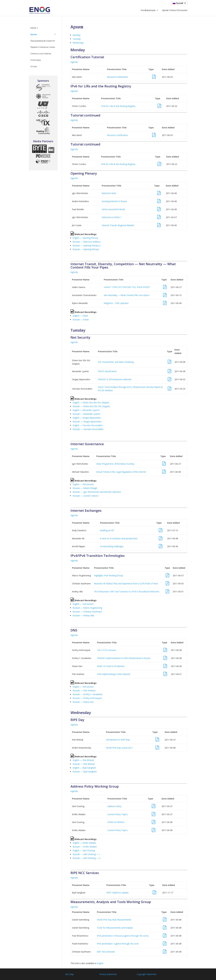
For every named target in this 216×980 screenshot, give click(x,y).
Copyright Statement (147, 974)
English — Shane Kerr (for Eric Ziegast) (91, 402)
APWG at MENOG (116, 822)
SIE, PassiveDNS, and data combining (116, 362)
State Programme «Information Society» (116, 464)
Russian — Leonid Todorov (86, 496)
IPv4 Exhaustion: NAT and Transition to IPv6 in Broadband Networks (127, 592)
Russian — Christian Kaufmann (87, 612)
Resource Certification (118, 77)
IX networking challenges (112, 546)
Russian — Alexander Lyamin (86, 414)
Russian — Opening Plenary (86, 249)
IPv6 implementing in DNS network (114, 674)
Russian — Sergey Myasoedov (87, 422)
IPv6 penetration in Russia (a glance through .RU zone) (123, 936)
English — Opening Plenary (85, 238)
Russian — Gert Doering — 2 (86, 858)
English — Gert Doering (84, 850)
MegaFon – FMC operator (116, 303)
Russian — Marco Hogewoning (87, 608)
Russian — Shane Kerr (83, 702)
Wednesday (78, 43)
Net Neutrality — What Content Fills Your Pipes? (127, 295)
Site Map (69, 974)
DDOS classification (107, 371)
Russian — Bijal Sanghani (85, 772)
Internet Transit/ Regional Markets (118, 225)
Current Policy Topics (118, 814)
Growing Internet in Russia (114, 201)
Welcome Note (109, 193)
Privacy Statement (108, 974)
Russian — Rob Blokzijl (84, 764)
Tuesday (77, 39)
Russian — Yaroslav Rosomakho (88, 429)
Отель (34, 66)
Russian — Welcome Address (87, 242)
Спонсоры (36, 60)
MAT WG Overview (106, 952)
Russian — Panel (81, 320)
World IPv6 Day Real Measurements (114, 920)
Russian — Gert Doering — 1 (86, 854)
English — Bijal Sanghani (84, 768)
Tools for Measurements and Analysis (115, 928)
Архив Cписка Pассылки (175, 10)
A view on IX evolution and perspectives (119, 538)
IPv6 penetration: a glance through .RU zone (118, 944)
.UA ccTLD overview (107, 650)
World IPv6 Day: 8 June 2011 (119, 748)
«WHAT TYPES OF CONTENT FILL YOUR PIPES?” (127, 287)
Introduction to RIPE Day (118, 740)
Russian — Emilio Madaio (85, 847)
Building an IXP (107, 530)
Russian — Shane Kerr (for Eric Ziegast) (91, 406)
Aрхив (34, 34)
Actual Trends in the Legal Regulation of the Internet (121, 472)
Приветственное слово (43, 47)
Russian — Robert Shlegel (85, 488)
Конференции (148, 10)
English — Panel (80, 316)
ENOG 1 (34, 28)
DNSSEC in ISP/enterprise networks (115, 379)
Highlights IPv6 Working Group (109, 575)
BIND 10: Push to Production (111, 666)
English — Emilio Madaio (84, 843)
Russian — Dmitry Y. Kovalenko (88, 694)
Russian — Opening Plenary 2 (87, 245)
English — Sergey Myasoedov (87, 418)
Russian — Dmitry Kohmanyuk (87, 698)
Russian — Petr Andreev (84, 690)
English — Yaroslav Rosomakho (88, 425)
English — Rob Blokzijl (83, 760)
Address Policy (114, 806)
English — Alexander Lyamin (86, 410)
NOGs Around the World (113, 209)
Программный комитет (43, 41)
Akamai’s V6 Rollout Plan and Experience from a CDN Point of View (126, 584)
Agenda (74, 62)
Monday (76, 35)
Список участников (41, 53)
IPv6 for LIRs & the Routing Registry (118, 106)
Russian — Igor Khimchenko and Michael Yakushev (97, 492)
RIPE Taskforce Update (117, 893)
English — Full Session (83, 484)
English (100, 963)
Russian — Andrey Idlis (83, 615)
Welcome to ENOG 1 (112, 217)
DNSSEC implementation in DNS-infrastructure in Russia (124, 658)
